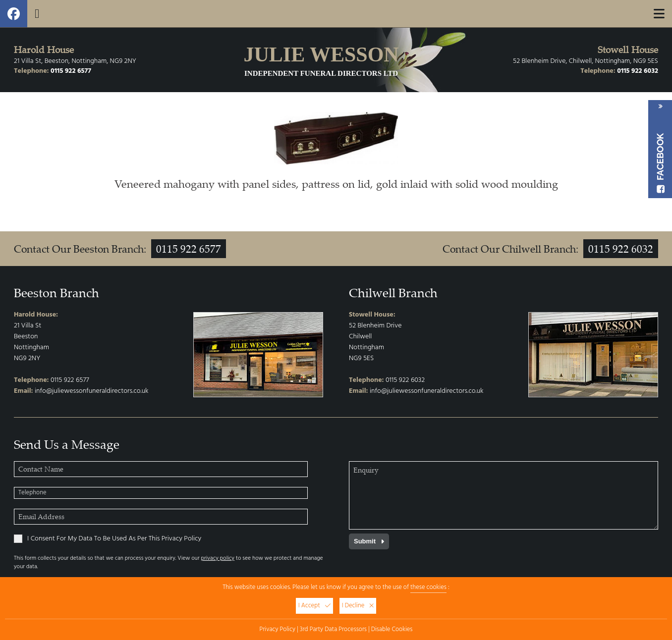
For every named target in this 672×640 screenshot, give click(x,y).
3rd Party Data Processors (333, 630)
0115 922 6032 (638, 71)
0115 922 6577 (71, 71)
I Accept (314, 606)
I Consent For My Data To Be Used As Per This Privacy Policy (108, 539)
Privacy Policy (278, 630)
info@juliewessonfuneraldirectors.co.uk (92, 391)
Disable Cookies (392, 630)
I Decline (358, 606)
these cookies (428, 587)
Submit (369, 541)
